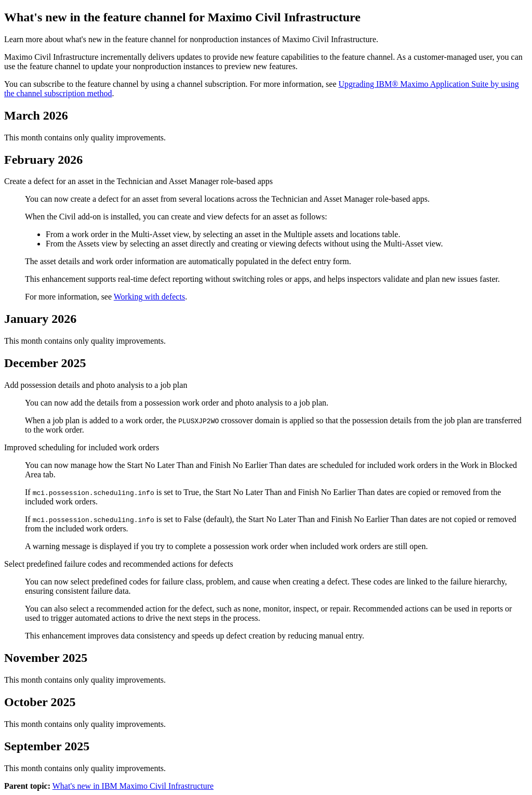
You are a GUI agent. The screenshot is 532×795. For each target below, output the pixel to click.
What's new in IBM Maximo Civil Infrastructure (133, 786)
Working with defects (149, 297)
